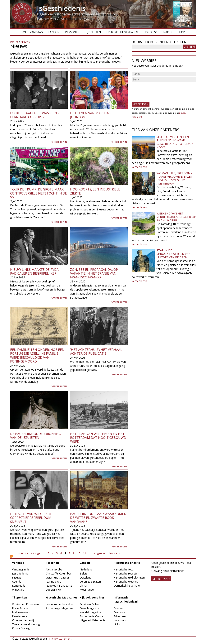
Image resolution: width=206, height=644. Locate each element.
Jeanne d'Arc (53, 582)
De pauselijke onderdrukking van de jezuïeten (36, 436)
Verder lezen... (140, 167)
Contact (119, 608)
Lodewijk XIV (54, 590)
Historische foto (124, 569)
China (83, 586)
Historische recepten (126, 573)
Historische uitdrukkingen (129, 577)
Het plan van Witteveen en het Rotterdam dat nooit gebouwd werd (98, 438)
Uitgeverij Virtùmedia (93, 620)
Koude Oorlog (21, 628)
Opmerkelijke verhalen (127, 586)
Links (117, 624)
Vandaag (36, 32)
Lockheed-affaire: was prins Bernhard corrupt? (34, 115)
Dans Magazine (89, 608)
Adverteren (120, 616)
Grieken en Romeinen (25, 604)
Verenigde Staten (90, 582)
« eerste (23, 553)
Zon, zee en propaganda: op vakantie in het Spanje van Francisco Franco (94, 273)
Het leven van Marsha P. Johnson (91, 115)
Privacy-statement (60, 639)
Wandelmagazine (90, 612)
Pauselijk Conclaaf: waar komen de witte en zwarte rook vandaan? (98, 518)
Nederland (86, 569)
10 (79, 553)
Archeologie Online (91, 616)
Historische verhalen (122, 32)
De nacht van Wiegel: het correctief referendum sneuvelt (32, 518)
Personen (72, 32)
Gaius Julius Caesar (57, 577)
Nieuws (25, 42)
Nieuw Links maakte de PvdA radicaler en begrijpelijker (34, 271)
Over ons (119, 612)
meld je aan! (161, 579)
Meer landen (87, 590)
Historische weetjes (126, 582)
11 (85, 553)
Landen (54, 32)
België (84, 573)
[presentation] (161, 90)
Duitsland (86, 577)
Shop (181, 32)
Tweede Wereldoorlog (26, 624)
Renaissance (20, 616)
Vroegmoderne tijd (24, 620)
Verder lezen (59, 142)
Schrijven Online (90, 604)
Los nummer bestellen (60, 604)
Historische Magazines (62, 597)
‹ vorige (36, 553)
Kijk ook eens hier (92, 597)
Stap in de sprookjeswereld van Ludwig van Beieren (174, 254)
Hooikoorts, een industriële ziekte (95, 191)
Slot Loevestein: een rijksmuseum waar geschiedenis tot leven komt (175, 142)
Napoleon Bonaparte (59, 586)
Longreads (19, 586)
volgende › (100, 553)
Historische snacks (158, 32)
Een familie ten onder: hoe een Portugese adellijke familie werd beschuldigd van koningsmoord (37, 355)
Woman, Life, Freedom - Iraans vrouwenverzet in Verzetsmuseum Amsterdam (175, 178)
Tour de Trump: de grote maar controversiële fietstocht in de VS (39, 193)
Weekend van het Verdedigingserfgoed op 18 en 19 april (176, 217)
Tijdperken (93, 32)
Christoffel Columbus (59, 573)
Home (23, 32)
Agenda (17, 582)
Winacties (18, 590)
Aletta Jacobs (54, 569)
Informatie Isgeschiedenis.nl (126, 599)
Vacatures (120, 620)
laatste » (114, 553)
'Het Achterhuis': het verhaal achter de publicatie (96, 351)
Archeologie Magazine (60, 608)
